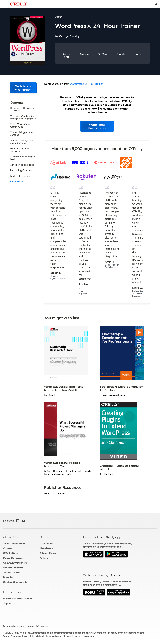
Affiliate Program (13, 568)
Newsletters (47, 548)
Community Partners (15, 563)
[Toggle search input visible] (156, 4)
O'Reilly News (11, 553)
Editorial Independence (49, 636)
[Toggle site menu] (4, 4)
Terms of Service (11, 636)
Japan (7, 603)
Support (46, 537)
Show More (16, 182)
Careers (8, 548)
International (12, 592)
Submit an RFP (11, 572)
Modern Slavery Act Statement (78, 636)
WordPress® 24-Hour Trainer (86, 84)
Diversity (8, 577)
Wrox (139, 54)
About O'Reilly (13, 537)
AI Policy (45, 558)
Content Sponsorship (15, 582)
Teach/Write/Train (14, 543)
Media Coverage (13, 558)
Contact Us (46, 543)
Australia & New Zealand (17, 598)
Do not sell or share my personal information (25, 626)
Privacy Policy (48, 553)
